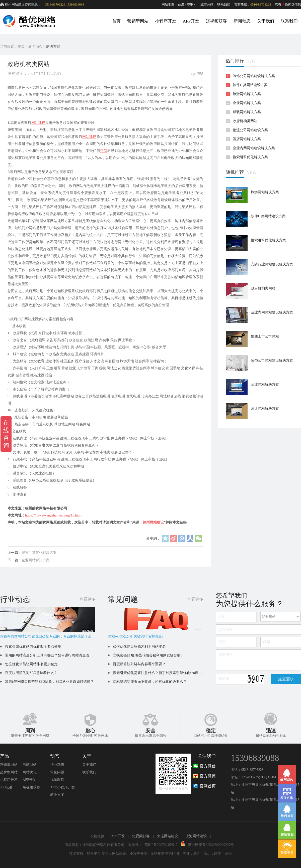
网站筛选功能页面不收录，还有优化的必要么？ (150, 682)
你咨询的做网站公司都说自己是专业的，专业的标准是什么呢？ (49, 636)
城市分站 (207, 4)
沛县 (197, 854)
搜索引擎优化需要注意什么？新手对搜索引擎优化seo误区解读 (161, 673)
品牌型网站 (9, 772)
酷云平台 (94, 854)
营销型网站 (138, 21)
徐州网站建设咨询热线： (23, 4)
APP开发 (191, 21)
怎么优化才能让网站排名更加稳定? (32, 664)
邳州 (228, 854)
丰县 (186, 854)
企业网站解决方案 (36, 560)
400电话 (6, 787)
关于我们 (266, 21)
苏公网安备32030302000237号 (211, 845)
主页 (21, 46)
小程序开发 (166, 21)
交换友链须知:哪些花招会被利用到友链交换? (147, 655)
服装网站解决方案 (247, 112)
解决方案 (53, 46)
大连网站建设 (168, 836)
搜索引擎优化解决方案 (39, 553)
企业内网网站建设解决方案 (254, 148)
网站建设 (38, 123)
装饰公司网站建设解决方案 (254, 76)
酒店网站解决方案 (247, 139)
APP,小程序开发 (62, 787)
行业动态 (57, 765)
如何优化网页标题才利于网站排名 (139, 647)
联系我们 (224, 4)
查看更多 (87, 599)
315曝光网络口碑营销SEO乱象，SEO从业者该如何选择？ (49, 682)
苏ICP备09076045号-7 (161, 845)
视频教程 (57, 780)
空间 (104, 151)
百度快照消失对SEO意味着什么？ (31, 673)
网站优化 (30, 772)
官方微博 (208, 776)
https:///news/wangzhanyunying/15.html (53, 515)
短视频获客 (216, 21)
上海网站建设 (196, 836)
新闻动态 (242, 21)
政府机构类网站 (245, 121)
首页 (116, 21)
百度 (181, 4)
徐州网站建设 (153, 522)
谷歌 (190, 4)
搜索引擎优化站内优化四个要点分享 (33, 647)
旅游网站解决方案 (247, 94)
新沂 (207, 854)
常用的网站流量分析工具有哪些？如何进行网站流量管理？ (51, 655)
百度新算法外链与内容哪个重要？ (139, 664)
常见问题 (57, 772)
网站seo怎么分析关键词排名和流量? (136, 636)
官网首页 (208, 786)
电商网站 (30, 765)
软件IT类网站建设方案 (250, 85)
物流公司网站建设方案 (250, 130)
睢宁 (218, 854)
